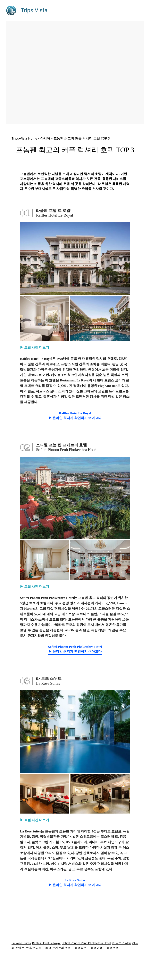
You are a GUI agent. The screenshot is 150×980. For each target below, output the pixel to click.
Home (33, 138)
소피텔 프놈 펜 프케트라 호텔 (52, 948)
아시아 (45, 138)
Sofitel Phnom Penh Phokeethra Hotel (86, 943)
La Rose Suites (21, 943)
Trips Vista (34, 10)
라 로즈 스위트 (121, 943)
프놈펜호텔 (111, 948)
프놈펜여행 (95, 948)
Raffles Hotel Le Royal (46, 943)
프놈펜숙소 (79, 948)
